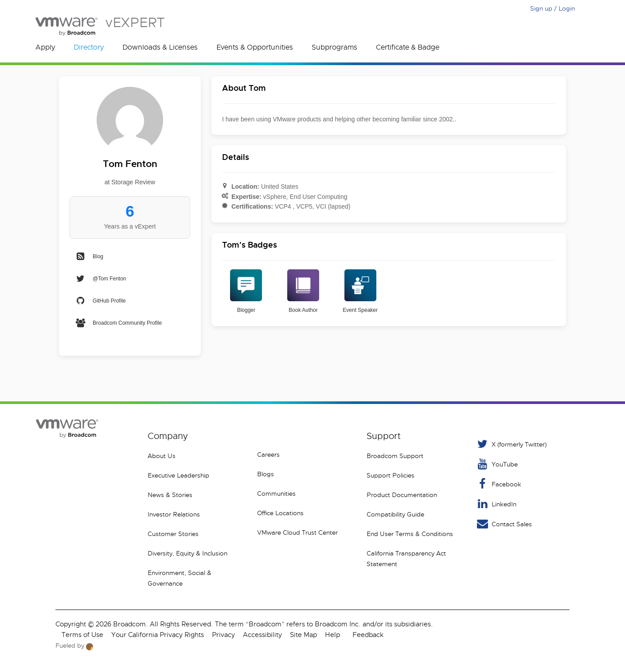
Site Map (303, 635)
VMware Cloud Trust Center (297, 532)
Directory (89, 47)
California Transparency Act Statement (406, 559)
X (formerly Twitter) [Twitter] (511, 444)
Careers (268, 454)
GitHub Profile (100, 301)
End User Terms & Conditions (410, 534)
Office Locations (280, 513)
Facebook (498, 484)
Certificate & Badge (408, 47)
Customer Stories (173, 534)
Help (332, 635)
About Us (162, 456)
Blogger (246, 291)
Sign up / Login (553, 8)
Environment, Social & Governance (180, 578)
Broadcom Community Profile (118, 323)
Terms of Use (82, 635)
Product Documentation (402, 495)
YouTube (497, 464)
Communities (276, 493)
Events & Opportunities (255, 47)
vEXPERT (100, 26)
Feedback (368, 635)
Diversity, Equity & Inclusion (187, 553)
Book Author (303, 291)
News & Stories (170, 495)
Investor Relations (174, 514)
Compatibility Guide (395, 514)
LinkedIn (496, 504)
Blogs (266, 474)
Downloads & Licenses (160, 47)
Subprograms (334, 47)
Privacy (223, 635)
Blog (89, 256)
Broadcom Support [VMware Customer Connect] (395, 456)
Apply (45, 47)
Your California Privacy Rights (158, 635)
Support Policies (391, 475)
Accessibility (262, 635)
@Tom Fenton (101, 279)
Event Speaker (360, 291)
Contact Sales (504, 524)
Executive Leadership (178, 475)
